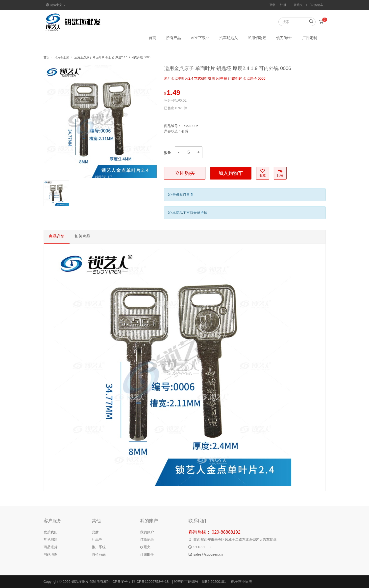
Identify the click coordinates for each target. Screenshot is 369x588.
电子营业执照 (242, 582)
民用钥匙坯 (257, 38)
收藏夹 (298, 5)
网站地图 (50, 554)
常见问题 (50, 540)
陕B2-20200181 (214, 582)
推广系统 (99, 547)
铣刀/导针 (284, 38)
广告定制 (310, 38)
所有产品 (173, 38)
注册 (283, 5)
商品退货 (50, 547)
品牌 (95, 532)
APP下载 (200, 38)
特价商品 (99, 554)
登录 (272, 5)
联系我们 (50, 532)
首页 (152, 38)
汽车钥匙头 (229, 38)
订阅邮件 (147, 554)
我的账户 (147, 532)
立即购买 (185, 173)
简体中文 (56, 5)
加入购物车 (231, 173)
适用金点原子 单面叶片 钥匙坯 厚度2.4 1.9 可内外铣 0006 (112, 57)
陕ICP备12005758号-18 (150, 582)
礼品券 (97, 540)
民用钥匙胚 (62, 57)
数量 (168, 153)
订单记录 (147, 540)
